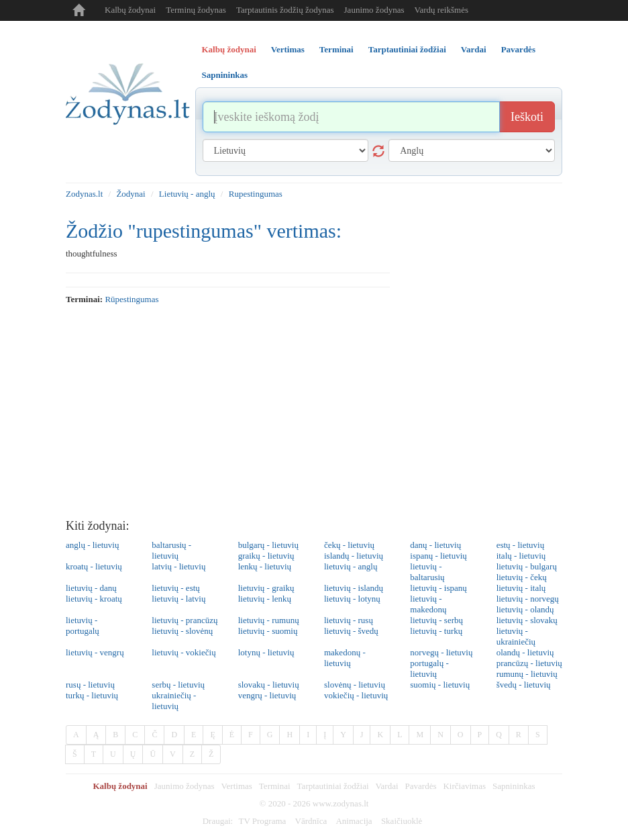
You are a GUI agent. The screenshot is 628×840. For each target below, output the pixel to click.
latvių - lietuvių (178, 566)
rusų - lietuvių (90, 685)
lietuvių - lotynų (352, 599)
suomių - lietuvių (440, 685)
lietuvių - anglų (351, 566)
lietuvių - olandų (525, 609)
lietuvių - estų (176, 588)
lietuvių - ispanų (438, 588)
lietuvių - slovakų (527, 620)
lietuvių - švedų (351, 631)
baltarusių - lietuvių (171, 550)
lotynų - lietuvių (266, 652)
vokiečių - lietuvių (356, 695)
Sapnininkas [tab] (225, 75)
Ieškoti (527, 117)
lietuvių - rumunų (269, 620)
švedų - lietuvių (524, 685)
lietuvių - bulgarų (527, 566)
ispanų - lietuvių (438, 556)
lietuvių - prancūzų (185, 620)
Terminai (275, 786)
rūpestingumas (132, 299)
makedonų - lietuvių (345, 658)
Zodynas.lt (84, 194)
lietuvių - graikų (266, 588)
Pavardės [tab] (518, 49)
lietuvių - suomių (268, 631)
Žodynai (130, 194)
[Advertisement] (314, 412)
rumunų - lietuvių (527, 674)
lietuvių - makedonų (428, 604)
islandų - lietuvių (354, 556)
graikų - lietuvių (266, 556)
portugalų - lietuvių (429, 668)
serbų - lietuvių (178, 685)
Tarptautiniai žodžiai (333, 786)
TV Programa (262, 821)
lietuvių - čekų (522, 577)
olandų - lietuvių (525, 652)
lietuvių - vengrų (95, 652)
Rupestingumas (256, 194)
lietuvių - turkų (436, 631)
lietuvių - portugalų (83, 625)
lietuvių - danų (91, 588)
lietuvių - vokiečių (184, 652)
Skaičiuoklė (402, 821)
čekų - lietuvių (349, 545)
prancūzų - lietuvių (529, 663)
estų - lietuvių (521, 545)
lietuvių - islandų (354, 588)
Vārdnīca (311, 821)
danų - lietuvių (435, 545)
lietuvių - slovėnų (182, 631)
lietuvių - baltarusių (427, 572)
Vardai (387, 786)
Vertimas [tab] (288, 49)
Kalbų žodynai (130, 10)
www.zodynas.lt (341, 803)
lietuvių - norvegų (528, 599)
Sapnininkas (514, 786)
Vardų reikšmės (441, 10)
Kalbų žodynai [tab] (229, 49)
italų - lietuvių (521, 556)
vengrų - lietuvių (267, 695)
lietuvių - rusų (349, 620)
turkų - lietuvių (92, 695)
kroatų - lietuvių (94, 566)
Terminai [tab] (336, 49)
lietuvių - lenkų (265, 599)
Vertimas (237, 786)
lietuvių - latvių (178, 599)
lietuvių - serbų (436, 620)
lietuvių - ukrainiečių (516, 636)
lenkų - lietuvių (265, 566)
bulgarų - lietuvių (268, 545)
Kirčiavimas (464, 786)
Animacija (354, 821)
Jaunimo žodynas (374, 10)
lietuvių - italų (521, 588)
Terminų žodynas (196, 10)
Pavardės (421, 786)
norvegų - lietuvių (441, 652)
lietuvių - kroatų (94, 599)
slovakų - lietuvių (269, 685)
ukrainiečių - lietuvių (174, 701)
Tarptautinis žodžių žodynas (285, 10)
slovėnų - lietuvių (355, 685)
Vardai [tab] (474, 49)
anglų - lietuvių (92, 545)
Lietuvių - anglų (187, 194)
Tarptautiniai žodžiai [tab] (407, 49)
